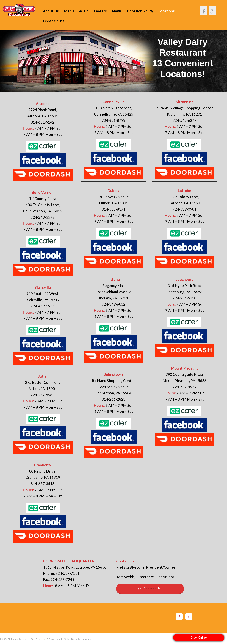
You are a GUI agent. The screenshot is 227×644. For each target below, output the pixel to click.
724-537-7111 (67, 573)
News (117, 11)
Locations (167, 11)
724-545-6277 (184, 120)
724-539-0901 (184, 209)
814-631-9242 (43, 122)
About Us (51, 11)
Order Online (54, 21)
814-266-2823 (113, 399)
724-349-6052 (113, 304)
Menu (69, 11)
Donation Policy (140, 11)
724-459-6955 (43, 306)
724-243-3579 (43, 217)
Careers (100, 11)
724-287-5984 (43, 395)
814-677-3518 (43, 483)
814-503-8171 (113, 209)
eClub (84, 11)
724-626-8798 (113, 120)
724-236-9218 (184, 298)
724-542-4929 (184, 387)
